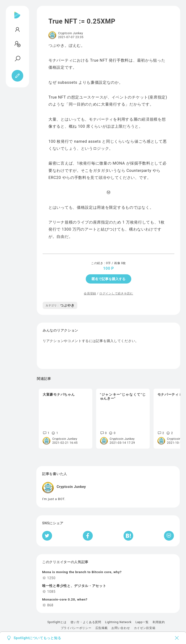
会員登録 (90, 293)
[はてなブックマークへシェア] (128, 536)
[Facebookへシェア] (88, 536)
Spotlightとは (57, 622)
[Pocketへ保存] (169, 536)
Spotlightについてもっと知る (38, 638)
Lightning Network (118, 622)
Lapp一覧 (142, 622)
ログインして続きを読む (116, 293)
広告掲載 (102, 628)
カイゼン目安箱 (145, 628)
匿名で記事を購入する (108, 279)
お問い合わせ (121, 628)
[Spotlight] (17, 19)
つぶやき (60, 305)
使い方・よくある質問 (86, 622)
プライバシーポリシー (76, 628)
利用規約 (159, 622)
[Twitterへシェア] (47, 536)
